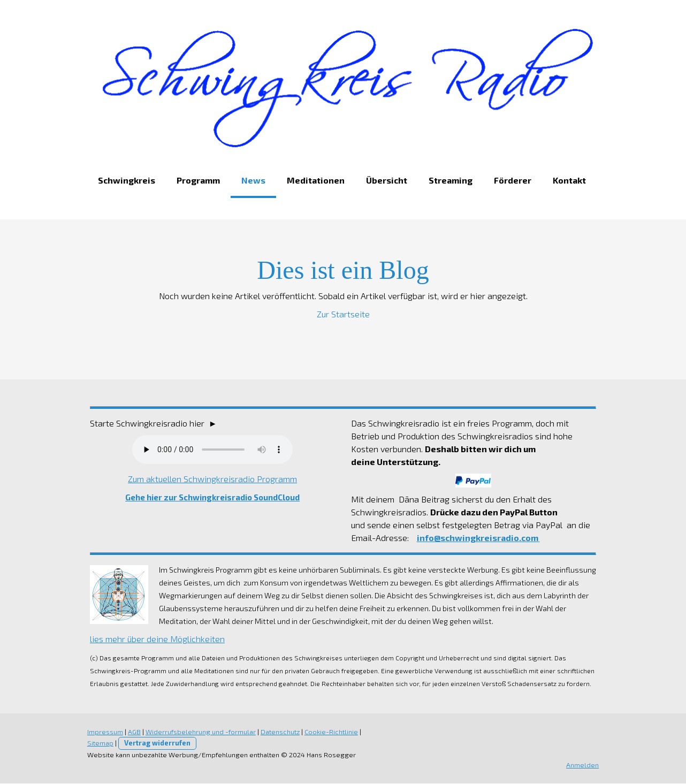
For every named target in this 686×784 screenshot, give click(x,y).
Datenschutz (279, 732)
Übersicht (386, 181)
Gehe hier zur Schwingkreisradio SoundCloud (212, 498)
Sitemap (99, 743)
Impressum (104, 732)
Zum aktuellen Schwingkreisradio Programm (212, 479)
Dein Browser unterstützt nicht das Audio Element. (212, 450)
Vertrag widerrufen (156, 743)
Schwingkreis (125, 181)
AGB (133, 732)
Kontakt (568, 181)
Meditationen (315, 181)
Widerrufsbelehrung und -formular (200, 732)
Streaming (449, 181)
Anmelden (584, 765)
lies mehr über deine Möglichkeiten (156, 639)
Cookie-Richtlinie (330, 732)
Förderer (512, 181)
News (252, 181)
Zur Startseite (343, 314)
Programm (197, 181)
